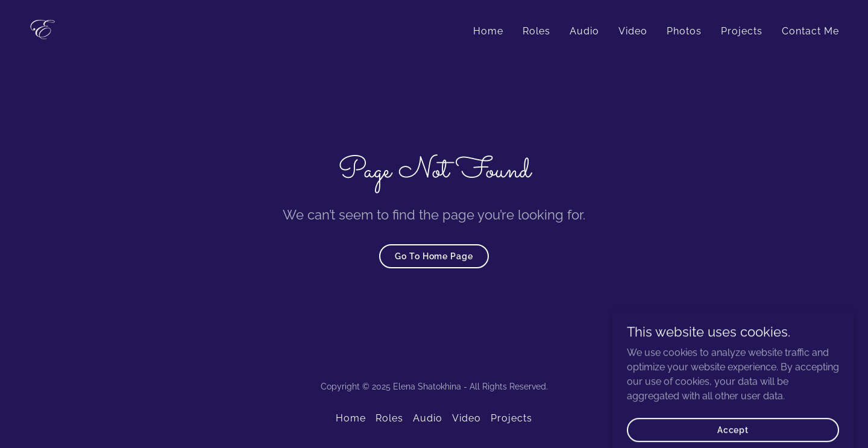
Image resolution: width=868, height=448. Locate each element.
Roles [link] (536, 31)
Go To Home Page (434, 256)
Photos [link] (684, 31)
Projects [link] (742, 31)
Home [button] (351, 418)
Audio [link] (584, 31)
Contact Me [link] (810, 31)
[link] (44, 29)
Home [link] (488, 31)
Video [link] (633, 31)
